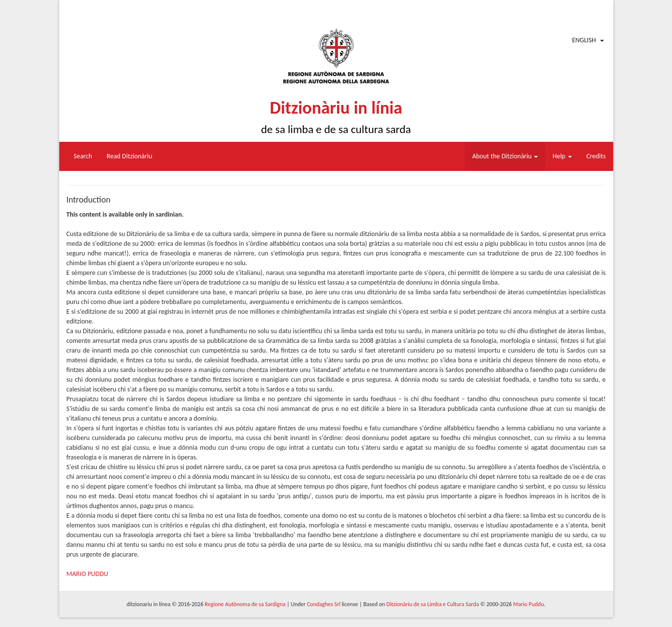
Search (83, 156)
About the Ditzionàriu (505, 156)
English (584, 40)
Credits (596, 156)
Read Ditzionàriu (130, 156)
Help (562, 156)
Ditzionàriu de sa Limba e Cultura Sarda (432, 604)
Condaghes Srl (324, 604)
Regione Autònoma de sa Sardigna (245, 604)
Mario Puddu (528, 604)
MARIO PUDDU (87, 574)
